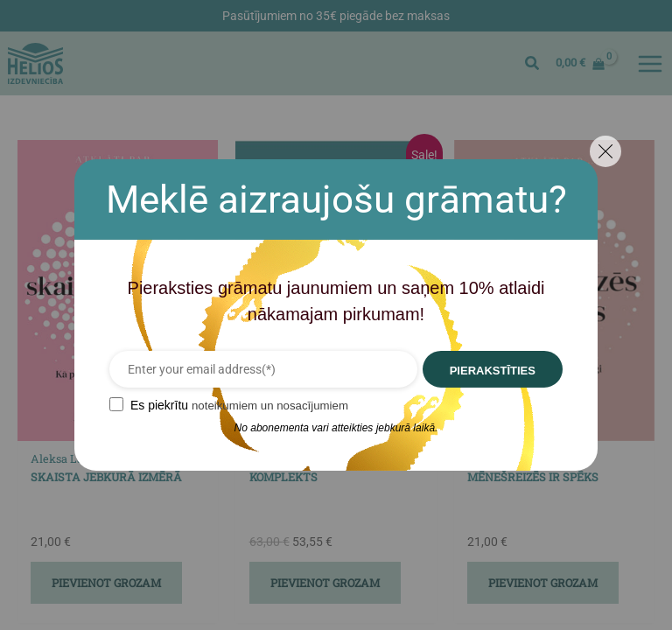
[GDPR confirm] (102, 404)
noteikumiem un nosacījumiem (260, 405)
